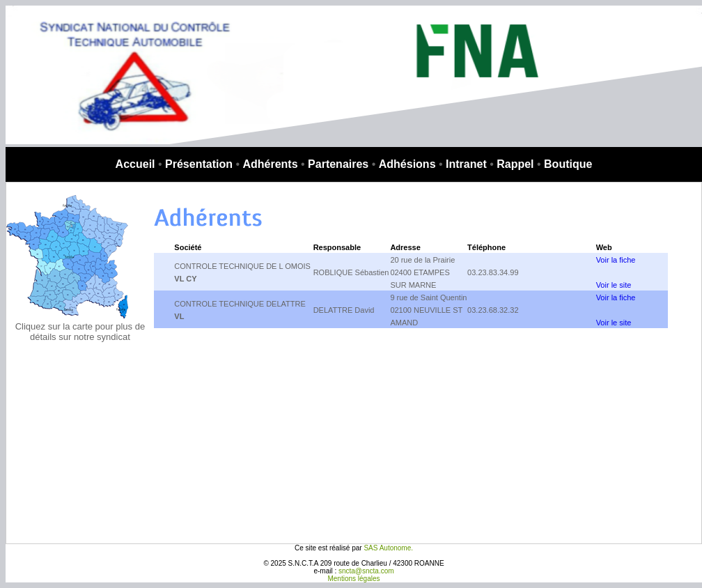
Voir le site (614, 285)
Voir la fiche (616, 260)
